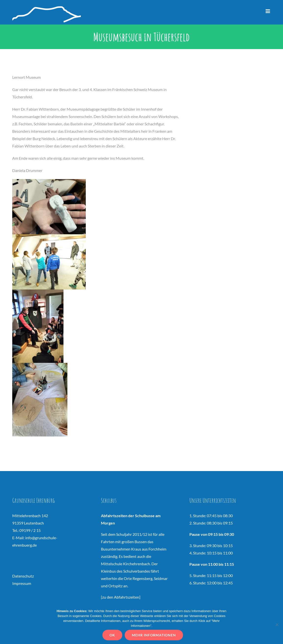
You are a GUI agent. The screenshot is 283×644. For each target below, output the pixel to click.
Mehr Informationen (154, 635)
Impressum (22, 583)
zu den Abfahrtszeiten (121, 597)
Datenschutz (23, 576)
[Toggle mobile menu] (268, 11)
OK (112, 635)
